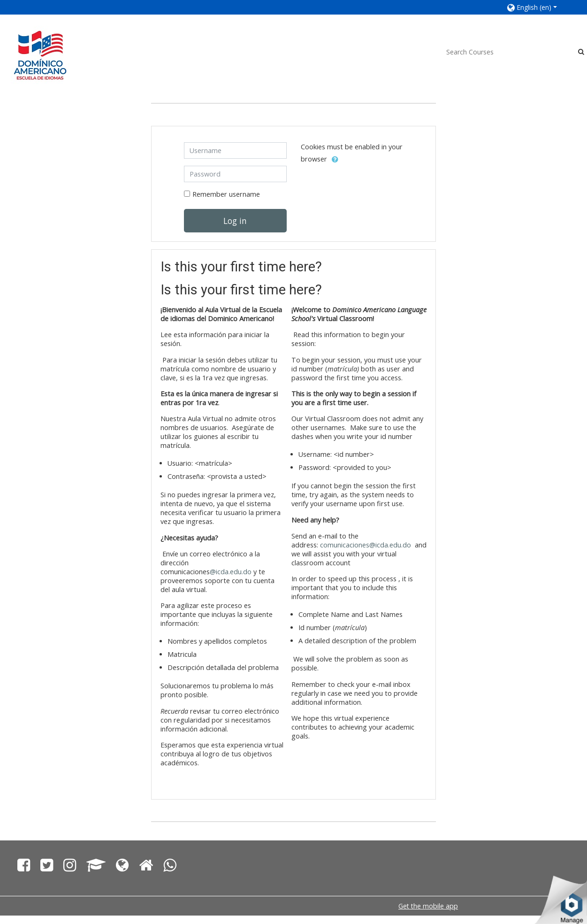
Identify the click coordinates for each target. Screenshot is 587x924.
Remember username (226, 194)
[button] (537, 7)
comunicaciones (345, 545)
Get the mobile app (428, 906)
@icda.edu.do (231, 572)
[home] (40, 55)
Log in (235, 221)
